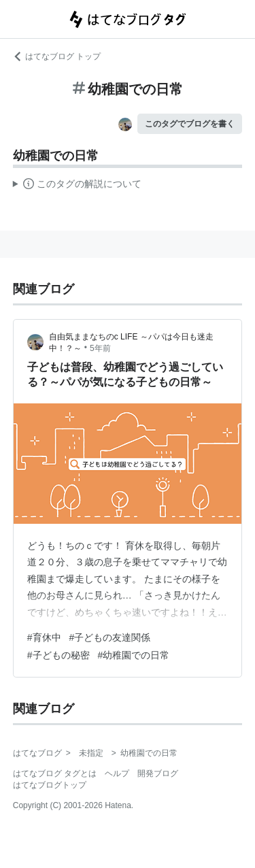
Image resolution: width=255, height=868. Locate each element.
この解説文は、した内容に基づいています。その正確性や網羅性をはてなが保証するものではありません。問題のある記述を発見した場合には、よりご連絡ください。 (77, 186)
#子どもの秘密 (58, 655)
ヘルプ (117, 773)
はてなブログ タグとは (55, 773)
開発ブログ (158, 773)
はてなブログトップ (50, 785)
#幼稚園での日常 (134, 655)
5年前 (100, 348)
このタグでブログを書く (190, 124)
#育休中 (44, 637)
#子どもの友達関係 (110, 637)
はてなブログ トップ (57, 56)
